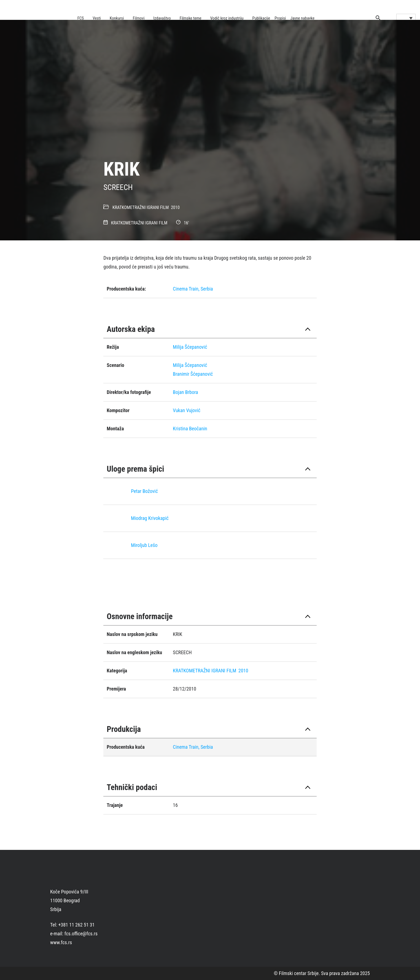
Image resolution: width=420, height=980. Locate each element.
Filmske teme (191, 18)
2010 (175, 207)
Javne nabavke (302, 18)
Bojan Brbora (185, 392)
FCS (81, 18)
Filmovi (139, 18)
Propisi (280, 18)
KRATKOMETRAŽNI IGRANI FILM (141, 207)
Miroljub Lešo (144, 545)
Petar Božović (144, 491)
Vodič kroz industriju (227, 18)
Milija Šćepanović (190, 347)
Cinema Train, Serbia (193, 289)
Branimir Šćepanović (193, 374)
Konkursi (117, 18)
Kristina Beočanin (190, 429)
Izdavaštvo (162, 18)
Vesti (97, 18)
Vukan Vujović (187, 410)
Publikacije (261, 18)
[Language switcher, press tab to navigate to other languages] (406, 18)
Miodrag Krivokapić (150, 518)
